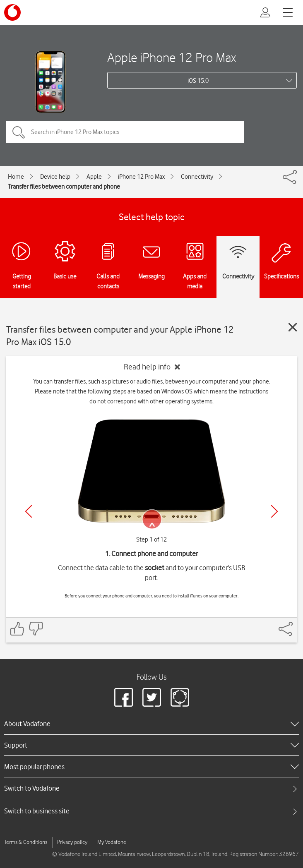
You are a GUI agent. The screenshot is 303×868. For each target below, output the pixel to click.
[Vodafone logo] (12, 12)
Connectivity (197, 177)
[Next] (274, 511)
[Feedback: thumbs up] (17, 629)
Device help (55, 177)
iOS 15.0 (198, 81)
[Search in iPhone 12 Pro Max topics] (125, 132)
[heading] (151, 724)
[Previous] (29, 511)
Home (16, 177)
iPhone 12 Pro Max (141, 177)
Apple (94, 177)
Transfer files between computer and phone (64, 187)
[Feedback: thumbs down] (36, 629)
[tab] (151, 788)
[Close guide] (293, 327)
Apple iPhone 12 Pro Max (172, 57)
